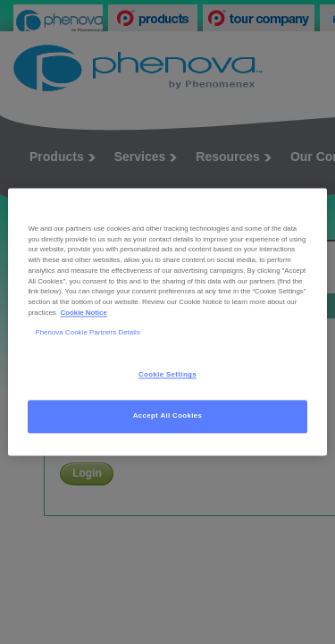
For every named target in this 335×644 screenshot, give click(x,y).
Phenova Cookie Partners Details (88, 332)
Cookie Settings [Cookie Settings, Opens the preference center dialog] (167, 375)
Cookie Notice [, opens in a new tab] (84, 313)
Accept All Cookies (168, 416)
